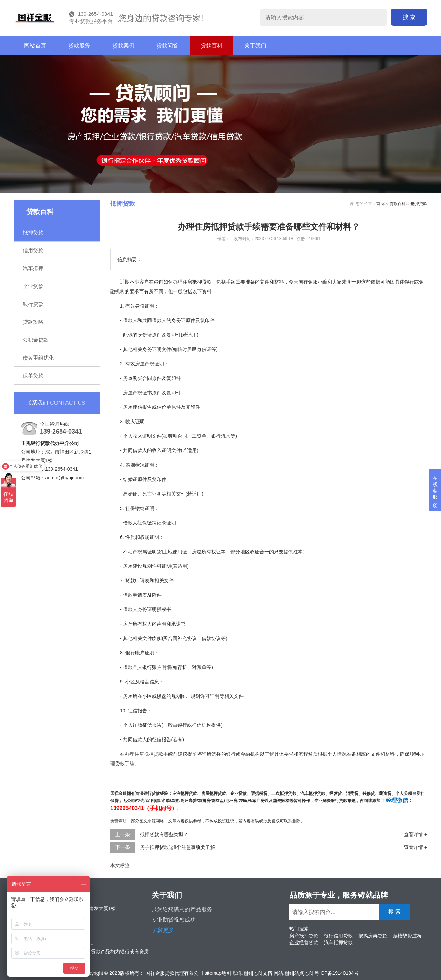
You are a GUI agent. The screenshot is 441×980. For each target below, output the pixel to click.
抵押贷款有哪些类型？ (164, 834)
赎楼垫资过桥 (407, 936)
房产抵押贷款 (304, 936)
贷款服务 (79, 46)
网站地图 (283, 973)
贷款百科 (212, 46)
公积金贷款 (36, 340)
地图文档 (263, 973)
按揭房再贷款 (373, 936)
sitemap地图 (218, 973)
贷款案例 (123, 46)
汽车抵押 (33, 268)
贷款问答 (167, 46)
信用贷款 (33, 250)
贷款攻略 (33, 322)
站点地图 (304, 973)
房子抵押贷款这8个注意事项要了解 (177, 847)
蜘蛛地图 (242, 973)
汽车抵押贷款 (338, 942)
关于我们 (255, 46)
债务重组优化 (38, 358)
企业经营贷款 (304, 942)
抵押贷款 (33, 232)
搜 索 (409, 17)
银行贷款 (33, 304)
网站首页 (35, 46)
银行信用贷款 (338, 936)
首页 (380, 204)
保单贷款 (33, 376)
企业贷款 (33, 286)
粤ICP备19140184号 (337, 973)
